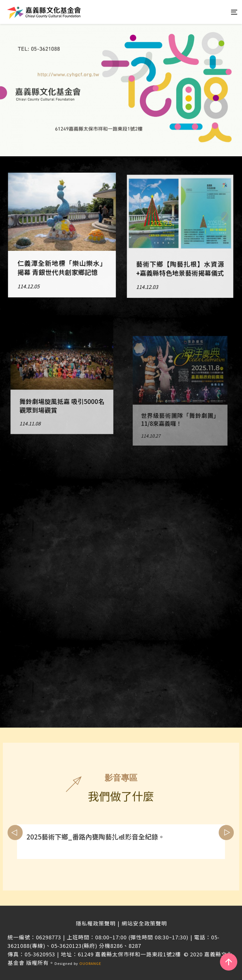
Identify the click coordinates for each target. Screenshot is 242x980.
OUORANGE (90, 963)
